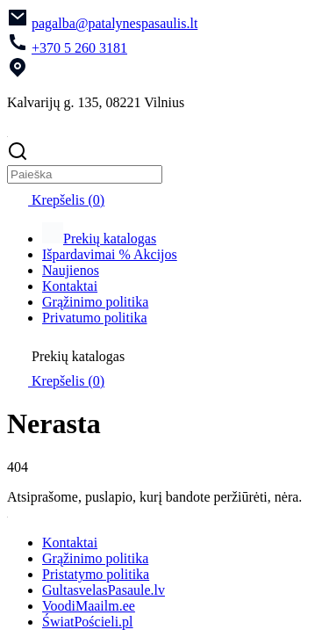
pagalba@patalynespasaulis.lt (114, 23)
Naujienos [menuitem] (71, 270)
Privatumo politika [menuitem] (95, 318)
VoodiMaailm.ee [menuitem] (89, 606)
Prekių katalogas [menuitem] (99, 239)
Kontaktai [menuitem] (70, 286)
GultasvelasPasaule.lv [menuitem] (104, 590)
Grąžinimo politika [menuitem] (95, 302)
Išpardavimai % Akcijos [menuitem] (110, 254)
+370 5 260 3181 (79, 48)
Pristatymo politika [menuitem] (96, 574)
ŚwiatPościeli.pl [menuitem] (88, 622)
